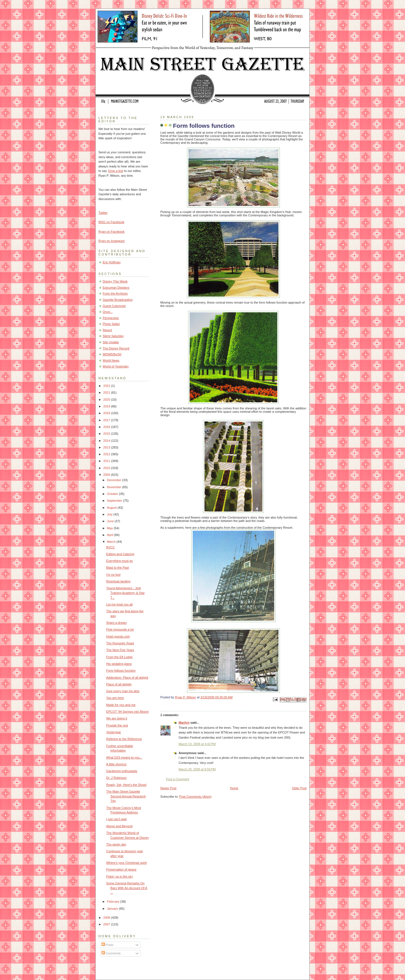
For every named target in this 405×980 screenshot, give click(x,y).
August (112, 508)
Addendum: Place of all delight (127, 678)
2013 (107, 447)
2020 (107, 400)
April (110, 535)
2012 (107, 454)
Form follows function (121, 670)
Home (234, 788)
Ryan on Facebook (112, 232)
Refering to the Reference (124, 739)
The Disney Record (116, 348)
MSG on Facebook (111, 222)
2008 (107, 918)
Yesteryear (114, 732)
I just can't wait (116, 819)
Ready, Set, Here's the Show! (127, 785)
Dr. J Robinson (116, 778)
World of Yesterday (116, 366)
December (114, 480)
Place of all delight (119, 684)
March (112, 542)
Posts (108, 945)
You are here (115, 698)
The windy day (116, 844)
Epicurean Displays (116, 288)
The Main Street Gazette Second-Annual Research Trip (126, 796)
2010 (107, 468)
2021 (107, 393)
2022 (107, 386)
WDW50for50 (112, 354)
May (110, 528)
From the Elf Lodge (120, 657)
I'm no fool (113, 575)
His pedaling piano (119, 664)
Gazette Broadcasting (118, 300)
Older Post (299, 788)
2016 (107, 427)
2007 (107, 924)
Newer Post (168, 788)
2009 (107, 475)
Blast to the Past (118, 568)
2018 (107, 413)
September (115, 501)
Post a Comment (177, 779)
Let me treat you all (120, 604)
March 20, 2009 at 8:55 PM (197, 769)
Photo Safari (111, 324)
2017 (107, 420)
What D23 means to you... (124, 757)
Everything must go (120, 561)
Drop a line (116, 171)
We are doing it (117, 718)
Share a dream (117, 623)
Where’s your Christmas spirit (127, 863)
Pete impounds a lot (120, 629)
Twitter (103, 213)
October (113, 494)
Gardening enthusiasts (122, 771)
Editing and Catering (120, 554)
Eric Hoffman (112, 262)
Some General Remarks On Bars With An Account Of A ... (127, 888)
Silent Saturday (113, 336)
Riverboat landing (118, 581)
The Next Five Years (120, 650)
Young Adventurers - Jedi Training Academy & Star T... (126, 593)
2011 (107, 461)
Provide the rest (117, 725)
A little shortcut (116, 764)
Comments (111, 953)
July (110, 514)
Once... (108, 312)
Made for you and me (121, 705)
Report (107, 330)
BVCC (111, 547)
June (111, 521)
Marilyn (184, 723)
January (113, 909)
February (113, 901)
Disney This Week (115, 281)
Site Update (111, 342)
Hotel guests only (118, 636)
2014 (107, 441)
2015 (107, 434)
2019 (107, 406)
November (114, 487)
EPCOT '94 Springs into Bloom (128, 712)
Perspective (111, 318)
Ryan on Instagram (112, 241)
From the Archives (115, 293)
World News (111, 360)
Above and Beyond (119, 826)
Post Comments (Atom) (196, 797)
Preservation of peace (121, 869)
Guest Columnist (114, 306)
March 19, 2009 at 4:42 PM (197, 744)
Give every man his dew (123, 691)
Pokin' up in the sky (120, 876)
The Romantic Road (120, 643)
